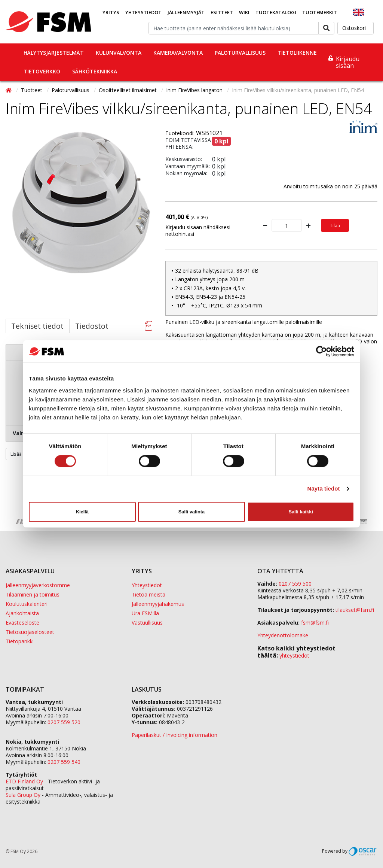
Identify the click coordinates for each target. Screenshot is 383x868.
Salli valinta (191, 512)
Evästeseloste (22, 623)
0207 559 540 (64, 762)
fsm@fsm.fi (315, 623)
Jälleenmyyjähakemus (158, 604)
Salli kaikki (301, 512)
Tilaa (335, 225)
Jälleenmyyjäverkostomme (38, 585)
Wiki (244, 12)
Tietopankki (20, 641)
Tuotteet (32, 90)
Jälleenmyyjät (186, 12)
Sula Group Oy (23, 795)
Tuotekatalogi (276, 12)
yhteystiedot (294, 655)
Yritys (111, 12)
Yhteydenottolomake (283, 635)
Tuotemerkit (320, 12)
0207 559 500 (295, 584)
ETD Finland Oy (24, 781)
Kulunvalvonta (119, 53)
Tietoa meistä (148, 594)
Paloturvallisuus (240, 53)
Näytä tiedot (324, 489)
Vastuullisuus (147, 623)
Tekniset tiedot (37, 326)
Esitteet (222, 12)
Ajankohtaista (22, 613)
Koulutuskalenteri (27, 604)
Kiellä (82, 512)
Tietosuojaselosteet (30, 632)
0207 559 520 (64, 722)
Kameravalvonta (178, 53)
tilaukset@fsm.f (355, 610)
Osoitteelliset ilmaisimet (128, 90)
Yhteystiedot (143, 12)
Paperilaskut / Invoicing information (174, 735)
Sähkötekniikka (95, 71)
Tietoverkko (42, 71)
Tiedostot (92, 326)
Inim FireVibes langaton (195, 90)
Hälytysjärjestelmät (54, 53)
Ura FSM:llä (145, 613)
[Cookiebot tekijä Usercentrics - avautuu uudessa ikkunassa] (321, 351)
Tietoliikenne (297, 53)
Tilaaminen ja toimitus (33, 594)
